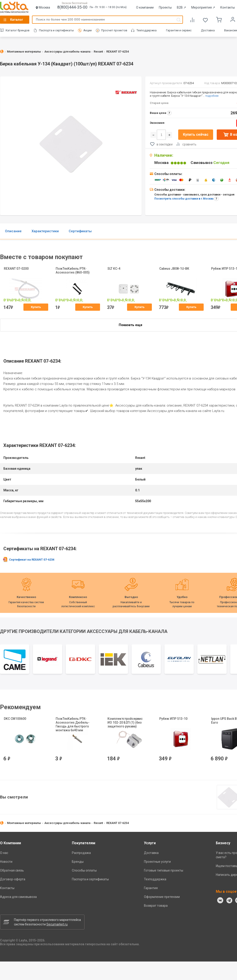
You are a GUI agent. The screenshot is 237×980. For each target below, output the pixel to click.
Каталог (17, 20)
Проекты (165, 7)
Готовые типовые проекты (164, 870)
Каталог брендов (18, 30)
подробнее (212, 96)
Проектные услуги (157, 862)
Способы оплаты (84, 870)
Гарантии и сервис (179, 30)
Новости (6, 862)
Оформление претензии (162, 897)
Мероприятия (203, 7)
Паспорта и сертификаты (56, 30)
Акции (88, 30)
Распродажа (81, 853)
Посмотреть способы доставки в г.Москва (184, 199)
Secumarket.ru (57, 924)
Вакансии (231, 30)
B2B (181, 7)
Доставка (208, 30)
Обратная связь (12, 870)
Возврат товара (156, 906)
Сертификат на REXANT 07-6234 (32, 560)
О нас (4, 853)
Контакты (228, 7)
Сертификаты (80, 231)
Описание (13, 231)
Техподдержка (147, 30)
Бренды (78, 862)
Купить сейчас (196, 135)
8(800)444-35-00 (72, 7)
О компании (145, 7)
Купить (36, 307)
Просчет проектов (114, 30)
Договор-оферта (13, 879)
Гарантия (151, 888)
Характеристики (45, 231)
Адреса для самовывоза (18, 897)
